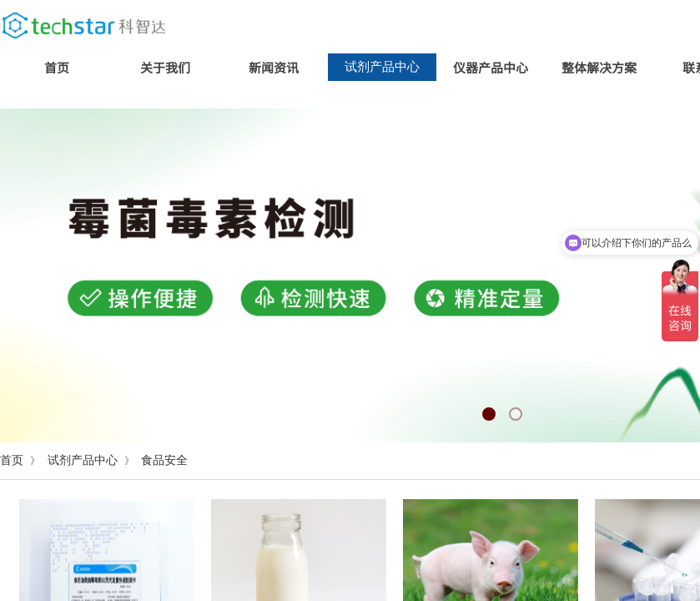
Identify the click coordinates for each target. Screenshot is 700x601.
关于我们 (165, 67)
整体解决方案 (599, 67)
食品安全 (164, 460)
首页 (57, 67)
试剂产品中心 (382, 67)
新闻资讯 (274, 67)
